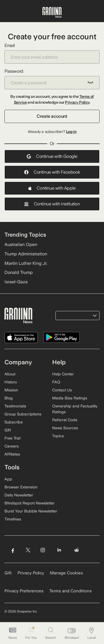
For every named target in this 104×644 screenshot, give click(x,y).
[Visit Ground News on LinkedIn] (59, 550)
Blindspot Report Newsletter (30, 503)
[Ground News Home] (52, 12)
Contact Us (62, 390)
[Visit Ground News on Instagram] (43, 550)
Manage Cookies (66, 573)
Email (52, 53)
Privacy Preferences (24, 591)
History (11, 382)
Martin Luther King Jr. (26, 263)
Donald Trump (19, 272)
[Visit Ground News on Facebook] (13, 550)
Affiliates (12, 454)
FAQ (56, 382)
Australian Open (21, 244)
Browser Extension (21, 487)
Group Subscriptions (23, 414)
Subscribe (14, 422)
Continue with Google (52, 156)
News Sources (65, 428)
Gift (8, 430)
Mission (11, 390)
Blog (9, 398)
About (10, 374)
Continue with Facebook (52, 172)
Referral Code (65, 420)
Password (52, 79)
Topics (58, 436)
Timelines (13, 519)
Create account (52, 116)
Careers (12, 446)
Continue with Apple (52, 188)
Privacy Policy (77, 102)
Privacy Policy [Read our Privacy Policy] (31, 573)
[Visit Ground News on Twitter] (28, 550)
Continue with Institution (52, 204)
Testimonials (15, 406)
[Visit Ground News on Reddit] (77, 550)
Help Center (63, 374)
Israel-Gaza (16, 282)
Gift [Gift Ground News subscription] (8, 573)
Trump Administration (26, 254)
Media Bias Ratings (70, 398)
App (8, 479)
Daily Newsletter (19, 495)
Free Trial (12, 438)
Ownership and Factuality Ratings (75, 409)
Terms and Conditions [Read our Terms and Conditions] (71, 591)
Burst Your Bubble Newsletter (31, 511)
